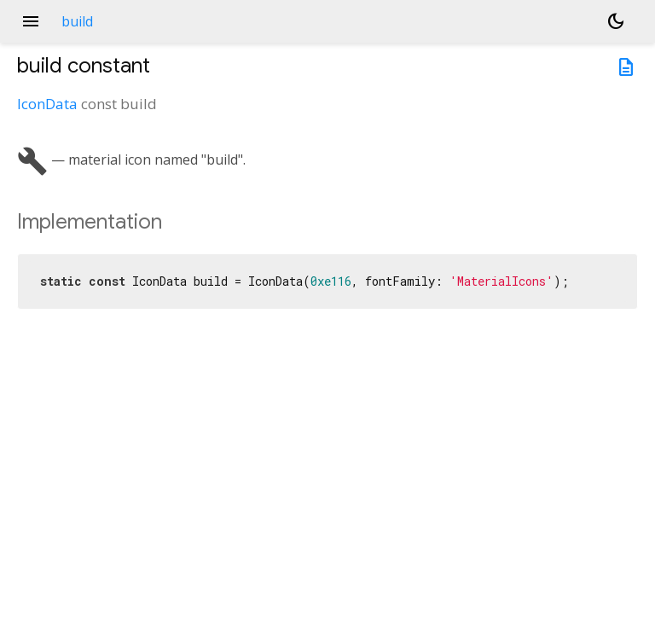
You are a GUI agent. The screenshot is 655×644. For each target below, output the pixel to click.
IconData (47, 104)
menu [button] (31, 21)
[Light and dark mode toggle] (616, 21)
